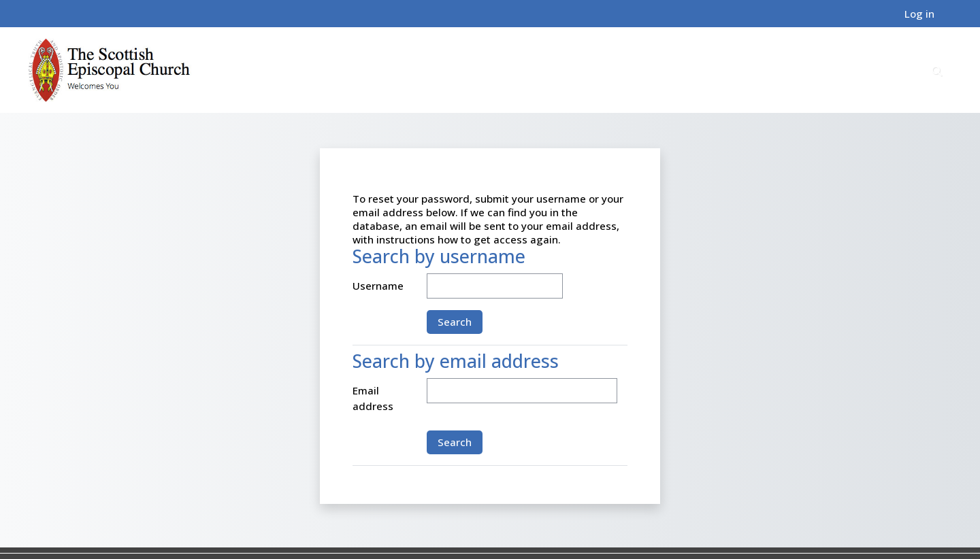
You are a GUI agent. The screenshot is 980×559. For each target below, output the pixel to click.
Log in (919, 14)
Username (378, 286)
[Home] (110, 69)
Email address (373, 398)
